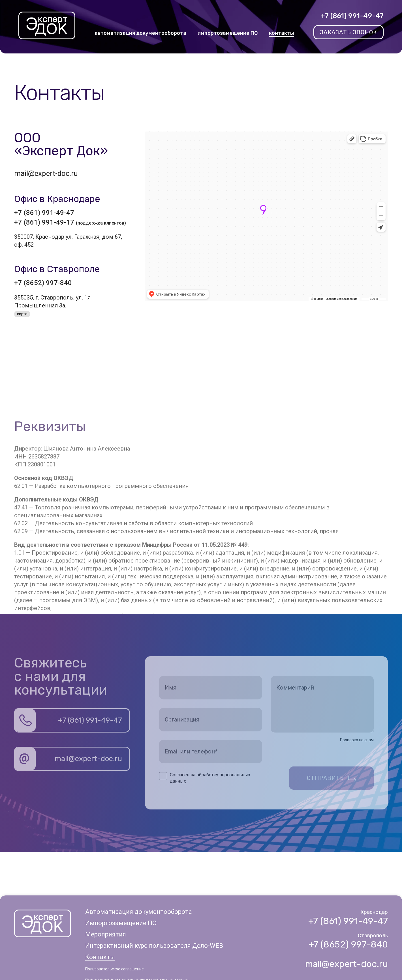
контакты (282, 33)
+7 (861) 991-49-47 (352, 16)
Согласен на (210, 778)
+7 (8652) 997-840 (43, 283)
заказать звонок (348, 32)
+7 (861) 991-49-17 (70, 222)
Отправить (325, 778)
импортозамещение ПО (228, 33)
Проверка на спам (357, 740)
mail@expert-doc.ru (46, 173)
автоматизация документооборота (140, 33)
